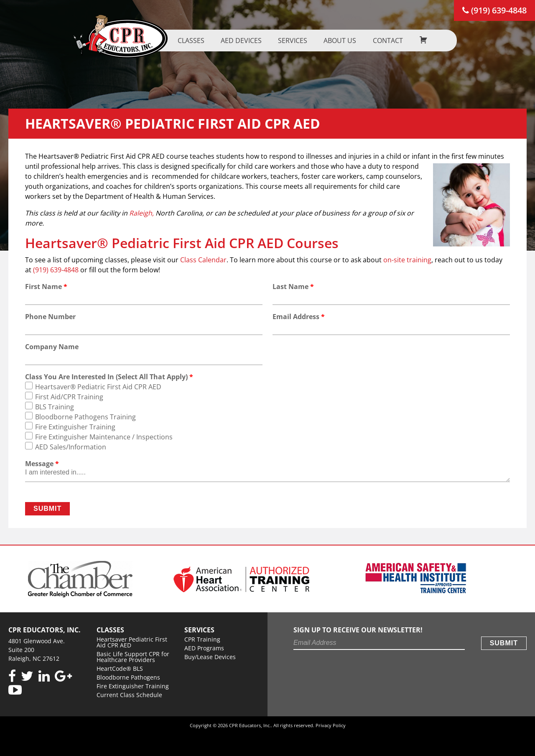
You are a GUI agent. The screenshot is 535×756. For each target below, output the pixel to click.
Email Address (299, 317)
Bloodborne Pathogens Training (85, 417)
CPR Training (202, 639)
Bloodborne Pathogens (128, 677)
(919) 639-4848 (494, 10)
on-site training (407, 260)
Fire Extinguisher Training (75, 427)
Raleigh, (141, 213)
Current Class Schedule (129, 695)
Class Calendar (203, 260)
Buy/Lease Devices (210, 657)
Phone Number (50, 317)
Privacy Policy (331, 725)
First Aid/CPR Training (69, 397)
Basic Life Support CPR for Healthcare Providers (133, 657)
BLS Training (55, 407)
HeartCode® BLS (120, 668)
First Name (46, 287)
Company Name (52, 347)
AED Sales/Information (71, 447)
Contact (383, 41)
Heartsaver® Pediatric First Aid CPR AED (98, 387)
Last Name (293, 287)
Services (288, 41)
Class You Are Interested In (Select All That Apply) (109, 377)
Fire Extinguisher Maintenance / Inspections (104, 437)
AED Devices (237, 41)
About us (335, 41)
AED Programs (204, 648)
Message (42, 464)
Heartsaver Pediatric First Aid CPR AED (132, 642)
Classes (186, 41)
